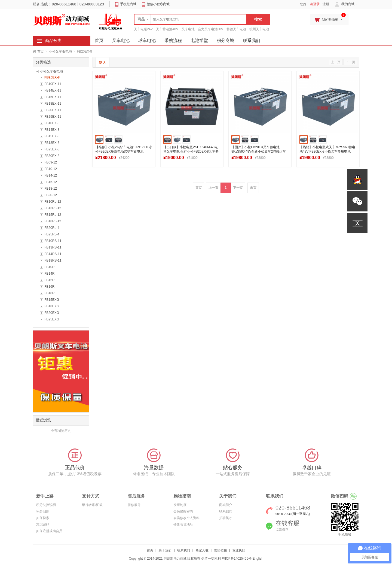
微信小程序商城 (158, 4)
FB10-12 (51, 169)
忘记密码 (43, 524)
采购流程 (173, 40)
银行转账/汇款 (92, 505)
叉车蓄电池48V (167, 29)
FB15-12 (51, 182)
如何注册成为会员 (49, 531)
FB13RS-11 (53, 247)
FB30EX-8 (52, 156)
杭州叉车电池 (259, 29)
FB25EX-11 (53, 117)
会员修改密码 (183, 511)
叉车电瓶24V (143, 29)
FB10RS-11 (53, 241)
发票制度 (180, 505)
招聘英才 (226, 518)
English (258, 559)
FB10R (49, 267)
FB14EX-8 (52, 130)
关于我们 (165, 550)
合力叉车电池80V (211, 29)
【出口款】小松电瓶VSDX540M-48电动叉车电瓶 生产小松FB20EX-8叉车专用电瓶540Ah (191, 151)
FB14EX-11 (53, 90)
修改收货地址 (183, 524)
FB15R (49, 280)
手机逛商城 (128, 4)
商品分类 (53, 41)
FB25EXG (52, 319)
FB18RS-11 (53, 260)
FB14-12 (51, 175)
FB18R (49, 293)
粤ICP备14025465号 (237, 559)
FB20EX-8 (52, 77)
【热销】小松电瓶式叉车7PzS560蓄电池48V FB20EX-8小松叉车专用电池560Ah (327, 151)
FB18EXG (52, 306)
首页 (41, 51)
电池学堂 (199, 40)
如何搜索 (43, 518)
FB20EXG (52, 313)
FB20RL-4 (52, 228)
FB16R (49, 287)
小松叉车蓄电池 (60, 51)
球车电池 (147, 40)
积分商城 (225, 40)
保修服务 (134, 505)
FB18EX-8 (52, 143)
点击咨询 (282, 529)
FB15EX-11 (53, 97)
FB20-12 (51, 195)
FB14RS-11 (53, 254)
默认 (102, 62)
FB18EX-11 (53, 104)
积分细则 (43, 511)
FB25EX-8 (52, 149)
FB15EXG (52, 300)
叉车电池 (188, 29)
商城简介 (226, 505)
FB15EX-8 (52, 136)
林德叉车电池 (236, 29)
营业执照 (239, 550)
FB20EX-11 (53, 110)
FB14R (49, 274)
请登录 (315, 4)
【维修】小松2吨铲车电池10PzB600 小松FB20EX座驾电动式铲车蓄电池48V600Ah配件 (124, 151)
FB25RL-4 (52, 234)
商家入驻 (202, 550)
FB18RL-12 (53, 221)
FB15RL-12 (53, 215)
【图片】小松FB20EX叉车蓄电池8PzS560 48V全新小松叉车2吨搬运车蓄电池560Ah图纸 (259, 151)
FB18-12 (51, 189)
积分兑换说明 (46, 505)
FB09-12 (51, 162)
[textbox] (190, 19)
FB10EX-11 (53, 84)
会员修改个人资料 (186, 518)
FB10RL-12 (53, 202)
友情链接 (220, 550)
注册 (326, 4)
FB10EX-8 (52, 123)
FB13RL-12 (53, 208)
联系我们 (252, 40)
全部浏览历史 (61, 431)
